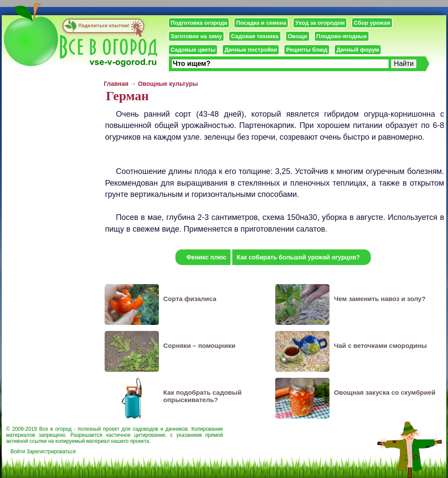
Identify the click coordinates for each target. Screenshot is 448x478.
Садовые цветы (193, 50)
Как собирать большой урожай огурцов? (298, 257)
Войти (18, 452)
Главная (116, 84)
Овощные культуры (168, 84)
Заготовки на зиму (196, 36)
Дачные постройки (251, 50)
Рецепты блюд (307, 50)
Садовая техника (255, 36)
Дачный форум (358, 50)
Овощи (298, 36)
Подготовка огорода (199, 23)
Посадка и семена (261, 23)
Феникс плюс (206, 257)
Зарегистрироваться (51, 452)
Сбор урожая (372, 23)
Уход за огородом (320, 23)
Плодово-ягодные (342, 36)
